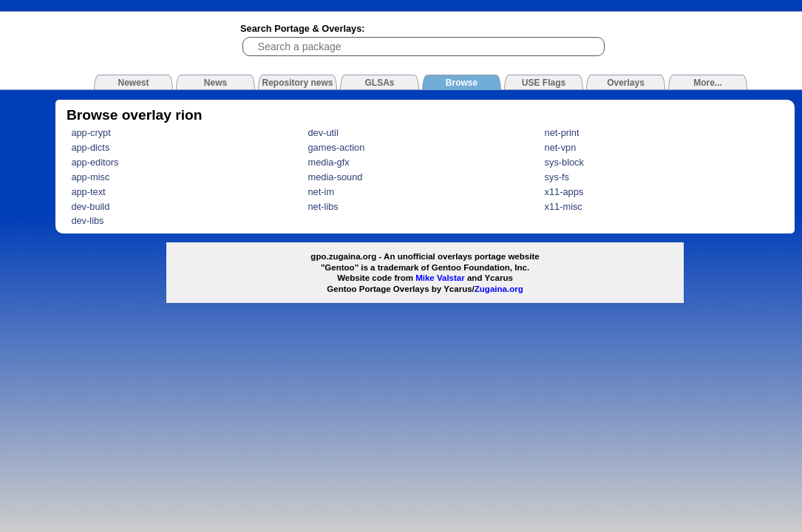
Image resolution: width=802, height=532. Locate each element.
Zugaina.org (499, 289)
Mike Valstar (440, 278)
